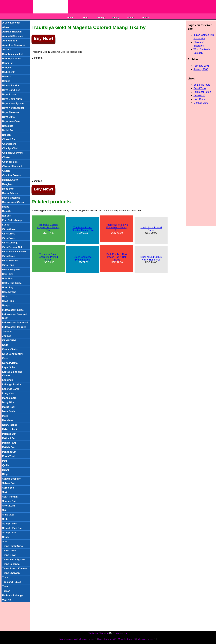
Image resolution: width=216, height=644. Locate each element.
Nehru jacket (9, 425)
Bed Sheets (9, 72)
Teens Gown (9, 555)
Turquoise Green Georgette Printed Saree (48, 257)
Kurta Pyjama (10, 363)
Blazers (7, 77)
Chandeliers (9, 144)
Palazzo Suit (9, 434)
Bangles (7, 68)
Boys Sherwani (11, 112)
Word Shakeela (202, 49)
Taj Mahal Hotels (202, 92)
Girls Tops (8, 265)
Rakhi (6, 470)
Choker (6, 157)
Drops (6, 207)
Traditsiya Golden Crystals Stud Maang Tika (48, 228)
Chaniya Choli (10, 148)
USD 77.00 (48, 229)
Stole (5, 519)
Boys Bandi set (11, 90)
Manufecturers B (88, 639)
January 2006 (201, 69)
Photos (145, 18)
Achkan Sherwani (12, 32)
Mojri (5, 416)
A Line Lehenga (11, 23)
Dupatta (7, 211)
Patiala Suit (9, 447)
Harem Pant (9, 292)
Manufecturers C (107, 639)
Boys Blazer (9, 94)
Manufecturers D (127, 639)
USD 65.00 (83, 230)
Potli (5, 461)
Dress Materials (11, 198)
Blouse (6, 81)
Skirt (5, 510)
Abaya (6, 27)
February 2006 (201, 66)
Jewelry (100, 18)
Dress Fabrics (10, 193)
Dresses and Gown (13, 202)
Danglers (7, 184)
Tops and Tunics (12, 582)
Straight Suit (9, 533)
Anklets (7, 50)
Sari (4, 492)
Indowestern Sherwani (15, 323)
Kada (5, 345)
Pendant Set (9, 452)
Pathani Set (9, 438)
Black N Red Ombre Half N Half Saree (151, 258)
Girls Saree (9, 256)
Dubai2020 (199, 96)
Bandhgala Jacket (12, 54)
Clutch (6, 171)
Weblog (115, 18)
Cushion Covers (11, 175)
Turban (6, 591)
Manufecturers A (68, 639)
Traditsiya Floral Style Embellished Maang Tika (117, 228)
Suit (4, 542)
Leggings (8, 380)
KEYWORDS (9, 340)
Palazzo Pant (10, 429)
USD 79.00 (117, 229)
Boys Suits (8, 117)
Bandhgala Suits (12, 59)
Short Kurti (9, 506)
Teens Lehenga (11, 564)
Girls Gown (9, 238)
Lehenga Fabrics (12, 384)
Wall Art (7, 600)
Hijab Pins (8, 301)
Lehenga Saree (11, 389)
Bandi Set (8, 63)
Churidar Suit (10, 162)
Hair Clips (8, 274)
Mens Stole (9, 411)
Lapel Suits (9, 367)
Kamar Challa (10, 349)
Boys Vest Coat (11, 121)
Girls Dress (9, 234)
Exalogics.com (121, 633)
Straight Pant (10, 524)
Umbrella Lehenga (13, 595)
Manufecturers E (146, 639)
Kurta (5, 358)
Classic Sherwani (12, 166)
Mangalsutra (9, 398)
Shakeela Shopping (98, 633)
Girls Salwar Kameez (14, 252)
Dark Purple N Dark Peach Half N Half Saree (117, 257)
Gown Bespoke (11, 270)
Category (198, 53)
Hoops (6, 305)
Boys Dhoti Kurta (12, 99)
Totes (5, 586)
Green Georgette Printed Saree (82, 258)
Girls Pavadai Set (12, 247)
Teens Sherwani (11, 573)
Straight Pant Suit (12, 528)
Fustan (6, 225)
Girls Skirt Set (10, 261)
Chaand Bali (9, 139)
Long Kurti (8, 393)
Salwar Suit (9, 483)
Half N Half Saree (12, 283)
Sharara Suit (9, 501)
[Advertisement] (122, 7)
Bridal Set (8, 130)
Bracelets (8, 126)
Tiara (5, 577)
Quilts (6, 465)
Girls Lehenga (10, 243)
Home (70, 18)
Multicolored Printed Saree (151, 229)
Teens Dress (9, 551)
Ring (5, 474)
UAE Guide (199, 99)
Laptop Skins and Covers (12, 374)
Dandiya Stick (10, 180)
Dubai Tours (200, 88)
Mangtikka (8, 402)
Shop (85, 18)
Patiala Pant (9, 443)
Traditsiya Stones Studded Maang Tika (83, 229)
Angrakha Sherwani (13, 45)
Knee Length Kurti (13, 354)
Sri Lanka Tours (202, 85)
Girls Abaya (9, 229)
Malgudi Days (201, 103)
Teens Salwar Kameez (15, 569)
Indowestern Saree (13, 310)
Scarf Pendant (10, 497)
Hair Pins (7, 279)
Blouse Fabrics (11, 86)
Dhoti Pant (8, 189)
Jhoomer (7, 332)
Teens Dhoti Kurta (13, 546)
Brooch (6, 135)
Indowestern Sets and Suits (15, 316)
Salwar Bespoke (11, 479)
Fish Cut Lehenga (12, 220)
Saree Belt (8, 488)
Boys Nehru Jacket (13, 108)
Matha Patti (9, 407)
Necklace (7, 420)
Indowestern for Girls (14, 327)
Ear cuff (7, 216)
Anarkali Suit (10, 41)
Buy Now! (43, 38)
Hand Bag (8, 288)
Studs (6, 537)
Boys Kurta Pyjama (13, 103)
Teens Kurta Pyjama (14, 560)
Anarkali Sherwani (13, 36)
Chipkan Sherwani (13, 153)
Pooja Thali (9, 456)
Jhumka (7, 336)
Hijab (5, 296)
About (130, 18)
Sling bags (8, 515)
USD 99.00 (117, 258)
